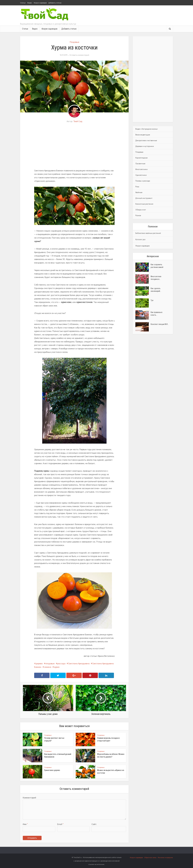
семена (48, 667)
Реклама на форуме (165, 857)
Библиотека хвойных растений (148, 233)
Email (60, 824)
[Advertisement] (74, 146)
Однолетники (141, 175)
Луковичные (140, 163)
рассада (61, 663)
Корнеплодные (141, 158)
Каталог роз (140, 239)
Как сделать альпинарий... (156, 290)
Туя (152, 300)
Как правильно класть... (157, 314)
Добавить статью (55, 3)
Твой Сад (78, 121)
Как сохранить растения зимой (157, 266)
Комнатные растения (144, 204)
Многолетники (141, 169)
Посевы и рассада (143, 181)
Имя (25, 824)
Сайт (94, 824)
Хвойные (139, 192)
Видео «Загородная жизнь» (147, 129)
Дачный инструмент (144, 198)
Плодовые (74, 42)
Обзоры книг (141, 210)
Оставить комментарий (79, 55)
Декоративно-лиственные (146, 140)
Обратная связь (150, 857)
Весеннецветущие (143, 135)
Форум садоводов (40, 3)
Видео (30, 3)
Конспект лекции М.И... (160, 324)
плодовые (50, 663)
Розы (137, 187)
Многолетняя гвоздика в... (156, 278)
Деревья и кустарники (145, 146)
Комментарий (29, 798)
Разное (138, 215)
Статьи (23, 3)
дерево (39, 663)
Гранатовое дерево (52, 770)
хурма (57, 667)
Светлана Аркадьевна (79, 663)
